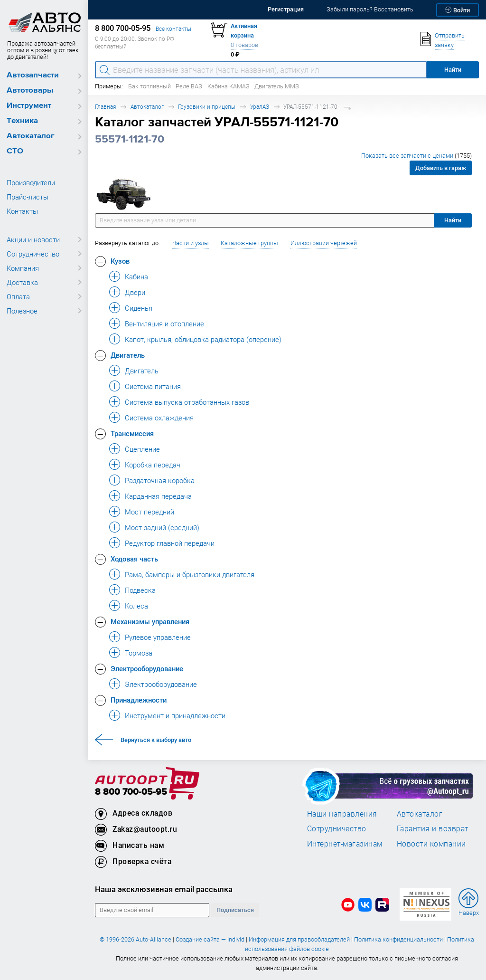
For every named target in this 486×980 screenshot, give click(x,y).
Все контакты (173, 29)
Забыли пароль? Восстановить (370, 9)
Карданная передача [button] (158, 496)
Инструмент (29, 106)
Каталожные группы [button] (249, 243)
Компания (23, 268)
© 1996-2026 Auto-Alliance (136, 939)
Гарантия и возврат (433, 828)
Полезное (22, 311)
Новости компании (431, 844)
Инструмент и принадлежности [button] (175, 715)
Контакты (22, 211)
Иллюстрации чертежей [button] (324, 243)
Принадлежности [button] (139, 700)
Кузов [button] (120, 261)
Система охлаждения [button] (159, 418)
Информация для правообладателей (299, 939)
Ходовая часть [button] (134, 559)
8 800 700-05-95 (131, 792)
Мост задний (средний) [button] (162, 527)
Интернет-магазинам (345, 844)
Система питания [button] (153, 386)
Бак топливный (150, 86)
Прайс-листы (28, 197)
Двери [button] (135, 292)
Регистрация (286, 9)
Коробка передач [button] (153, 465)
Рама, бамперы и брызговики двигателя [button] (190, 574)
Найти (453, 220)
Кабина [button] (136, 276)
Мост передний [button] (150, 512)
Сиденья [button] (139, 308)
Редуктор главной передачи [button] (170, 543)
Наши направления (342, 814)
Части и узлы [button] (191, 243)
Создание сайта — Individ (210, 939)
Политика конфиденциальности (398, 939)
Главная (105, 107)
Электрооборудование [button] (147, 668)
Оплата (18, 296)
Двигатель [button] (128, 355)
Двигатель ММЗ (277, 86)
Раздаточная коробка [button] (160, 480)
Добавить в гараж (441, 168)
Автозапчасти (33, 75)
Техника (22, 121)
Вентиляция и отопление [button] (164, 323)
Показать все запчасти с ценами (416, 156)
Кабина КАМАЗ (229, 86)
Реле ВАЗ (189, 86)
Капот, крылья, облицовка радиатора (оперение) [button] (203, 339)
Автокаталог (31, 136)
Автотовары (30, 90)
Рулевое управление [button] (158, 637)
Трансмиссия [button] (132, 433)
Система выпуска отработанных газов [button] (187, 402)
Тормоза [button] (139, 653)
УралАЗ (260, 107)
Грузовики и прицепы (207, 107)
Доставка (22, 282)
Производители (31, 182)
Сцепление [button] (142, 449)
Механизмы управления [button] (150, 621)
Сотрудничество (33, 254)
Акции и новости (33, 239)
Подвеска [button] (140, 590)
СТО (15, 151)
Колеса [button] (136, 606)
